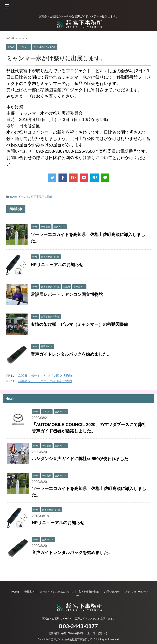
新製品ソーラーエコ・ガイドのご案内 (45, 381)
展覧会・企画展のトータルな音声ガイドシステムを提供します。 (79, 619)
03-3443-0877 (79, 626)
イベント (24, 197)
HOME (15, 592)
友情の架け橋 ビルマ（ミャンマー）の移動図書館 (79, 324)
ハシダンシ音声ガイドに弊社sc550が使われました (80, 459)
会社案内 (29, 592)
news (13, 197)
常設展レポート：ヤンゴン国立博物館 (67, 294)
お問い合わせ (112, 592)
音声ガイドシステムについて (57, 592)
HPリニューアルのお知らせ (57, 265)
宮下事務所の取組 (42, 197)
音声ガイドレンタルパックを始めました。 (71, 354)
